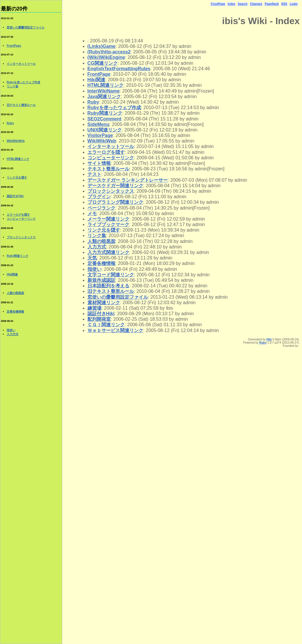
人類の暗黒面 (101, 241)
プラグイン (99, 197)
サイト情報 (99, 163)
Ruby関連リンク (105, 113)
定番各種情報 (101, 263)
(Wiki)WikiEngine (106, 57)
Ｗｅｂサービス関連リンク (115, 330)
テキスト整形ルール (108, 169)
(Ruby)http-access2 (109, 52)
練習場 (94, 308)
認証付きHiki (101, 314)
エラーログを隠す (106, 152)
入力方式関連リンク (108, 252)
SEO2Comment (104, 119)
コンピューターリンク (111, 158)
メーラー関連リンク (108, 219)
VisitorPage (100, 135)
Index (231, 4)
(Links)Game (102, 46)
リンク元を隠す (104, 230)
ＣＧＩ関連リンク (106, 325)
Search (243, 4)
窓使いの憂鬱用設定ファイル (118, 297)
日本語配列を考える (108, 286)
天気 (92, 258)
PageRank (272, 4)
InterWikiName (104, 91)
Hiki (269, 339)
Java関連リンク (104, 96)
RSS (284, 4)
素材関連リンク (104, 303)
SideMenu (99, 124)
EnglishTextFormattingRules (119, 69)
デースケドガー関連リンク (115, 186)
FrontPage (218, 4)
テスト (94, 174)
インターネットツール (111, 146)
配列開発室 (99, 319)
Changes (256, 4)
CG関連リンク (103, 63)
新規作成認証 (101, 280)
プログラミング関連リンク (115, 202)
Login (294, 4)
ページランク (101, 208)
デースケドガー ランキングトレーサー (128, 180)
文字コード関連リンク (111, 275)
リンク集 (97, 236)
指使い (94, 269)
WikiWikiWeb (102, 141)
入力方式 (97, 247)
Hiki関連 (96, 80)
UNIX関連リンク (105, 130)
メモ (92, 213)
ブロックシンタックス (111, 191)
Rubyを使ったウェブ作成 (114, 108)
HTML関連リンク (106, 85)
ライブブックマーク (108, 224)
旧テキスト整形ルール (111, 291)
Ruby (93, 102)
